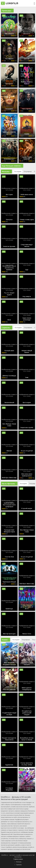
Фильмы (6, 172)
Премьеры (7, 11)
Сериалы (7, 328)
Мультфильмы (9, 484)
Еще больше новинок (12, 166)
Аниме (6, 640)
